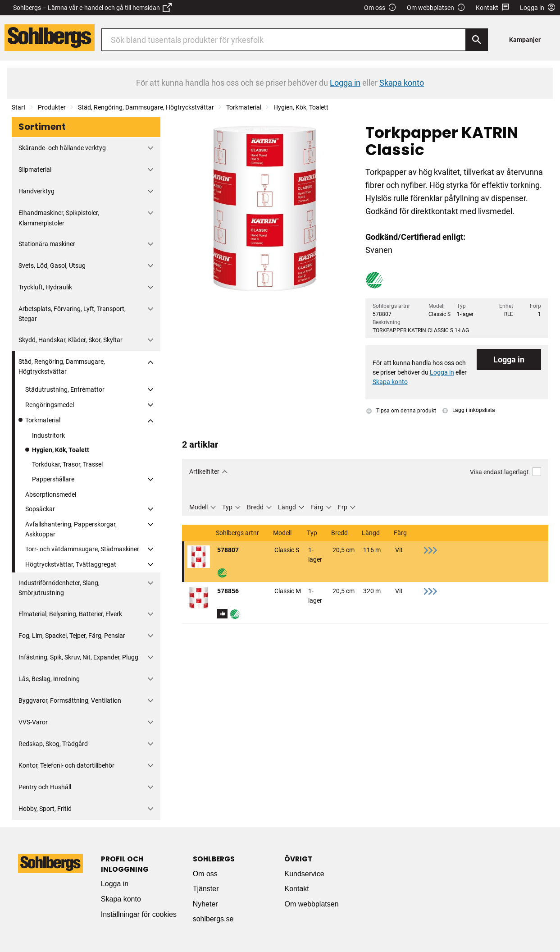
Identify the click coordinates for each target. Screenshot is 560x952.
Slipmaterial (35, 169)
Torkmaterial (244, 107)
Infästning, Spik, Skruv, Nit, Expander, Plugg (78, 657)
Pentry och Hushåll (45, 787)
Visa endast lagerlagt (505, 472)
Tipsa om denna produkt (401, 411)
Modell (198, 507)
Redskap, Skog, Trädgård (53, 744)
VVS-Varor (33, 722)
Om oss (380, 8)
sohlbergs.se (213, 919)
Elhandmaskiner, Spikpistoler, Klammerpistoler (59, 218)
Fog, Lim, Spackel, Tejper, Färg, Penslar (72, 636)
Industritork (48, 435)
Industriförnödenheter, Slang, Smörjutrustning (59, 588)
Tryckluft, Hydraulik (45, 287)
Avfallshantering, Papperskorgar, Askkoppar (71, 529)
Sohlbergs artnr (238, 533)
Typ (227, 507)
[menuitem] (527, 39)
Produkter (52, 107)
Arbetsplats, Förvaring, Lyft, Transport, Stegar (72, 314)
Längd (287, 507)
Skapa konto (121, 899)
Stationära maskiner (47, 244)
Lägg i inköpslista (469, 410)
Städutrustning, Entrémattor (65, 389)
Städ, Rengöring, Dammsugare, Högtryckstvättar (146, 107)
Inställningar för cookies (139, 914)
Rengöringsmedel (50, 405)
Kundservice (304, 874)
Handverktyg (36, 191)
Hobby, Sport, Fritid (45, 809)
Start (19, 107)
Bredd (255, 507)
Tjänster (206, 889)
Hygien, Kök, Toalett (301, 107)
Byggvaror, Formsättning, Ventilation (70, 700)
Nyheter (205, 904)
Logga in (509, 359)
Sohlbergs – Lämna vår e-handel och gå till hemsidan (92, 8)
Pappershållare (53, 479)
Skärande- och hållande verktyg (62, 148)
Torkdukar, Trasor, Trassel (67, 464)
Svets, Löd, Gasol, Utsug (52, 265)
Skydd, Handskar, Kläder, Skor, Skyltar (71, 340)
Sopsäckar (40, 509)
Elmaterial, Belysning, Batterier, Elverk (70, 614)
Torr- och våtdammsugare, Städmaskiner (82, 549)
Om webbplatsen (436, 8)
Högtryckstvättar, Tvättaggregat (71, 564)
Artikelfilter (204, 471)
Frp (343, 507)
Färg (317, 507)
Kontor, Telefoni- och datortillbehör (66, 765)
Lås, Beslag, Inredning (49, 679)
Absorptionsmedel (51, 494)
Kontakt (493, 8)
